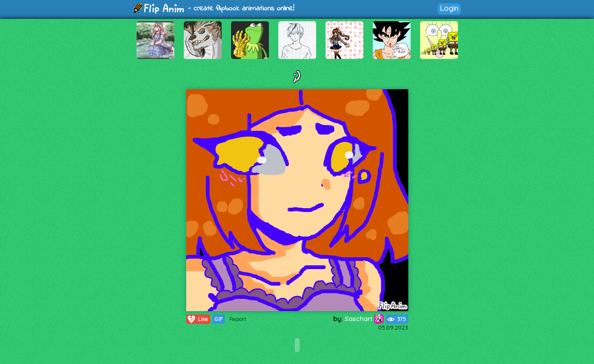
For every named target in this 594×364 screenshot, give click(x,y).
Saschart (364, 319)
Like (197, 319)
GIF (219, 319)
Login (449, 8)
